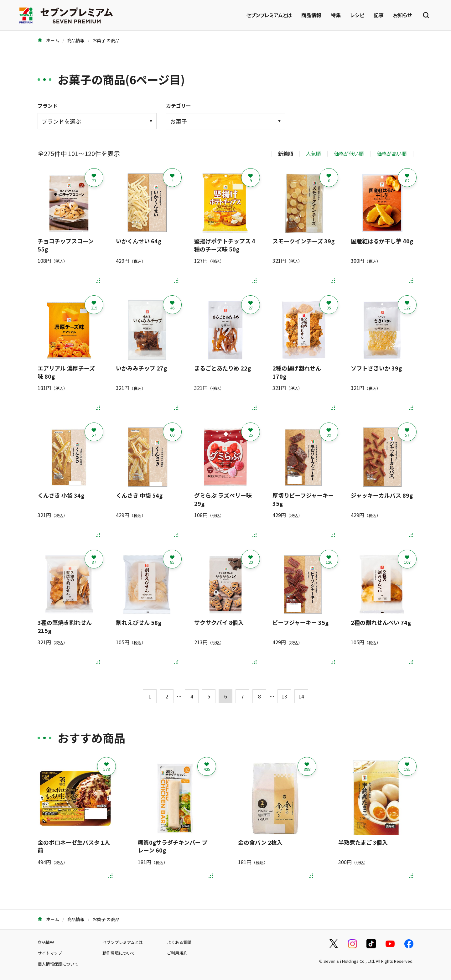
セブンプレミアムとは (269, 15)
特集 (336, 15)
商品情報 (311, 15)
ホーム (48, 40)
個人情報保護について (58, 964)
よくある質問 (179, 942)
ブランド (48, 106)
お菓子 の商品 (106, 40)
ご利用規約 (177, 953)
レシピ (357, 15)
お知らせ (402, 15)
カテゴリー (179, 106)
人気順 (314, 153)
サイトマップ (50, 953)
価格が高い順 (392, 153)
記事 (379, 15)
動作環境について (119, 953)
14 (301, 696)
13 (284, 696)
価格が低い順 (349, 153)
